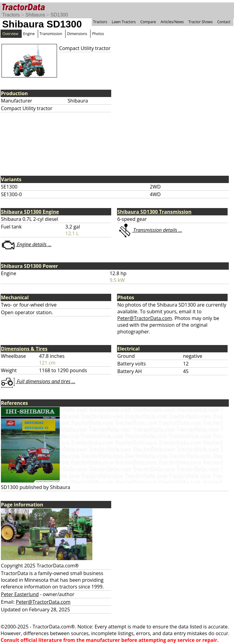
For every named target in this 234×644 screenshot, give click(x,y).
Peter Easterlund (20, 594)
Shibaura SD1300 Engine (30, 212)
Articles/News (172, 22)
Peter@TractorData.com (145, 318)
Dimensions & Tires (24, 349)
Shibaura (35, 15)
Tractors (11, 15)
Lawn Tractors (124, 22)
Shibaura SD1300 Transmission (154, 212)
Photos (98, 34)
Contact (224, 22)
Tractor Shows (200, 22)
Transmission (51, 34)
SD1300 (59, 15)
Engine (29, 34)
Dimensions (77, 34)
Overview (10, 34)
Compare (148, 22)
